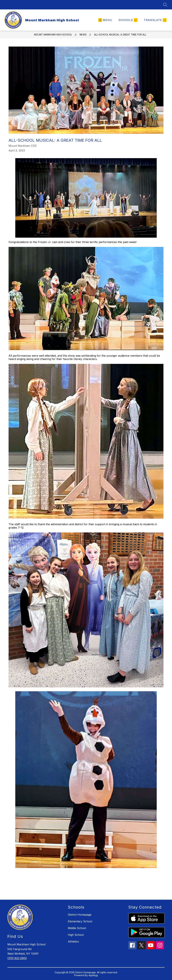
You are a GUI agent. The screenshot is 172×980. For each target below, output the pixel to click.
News (83, 35)
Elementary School (80, 921)
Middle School (77, 928)
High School (76, 935)
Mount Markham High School (53, 35)
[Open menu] (105, 20)
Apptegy (93, 975)
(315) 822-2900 (17, 958)
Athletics (73, 942)
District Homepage (80, 915)
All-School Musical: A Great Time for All (120, 35)
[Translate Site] (155, 20)
